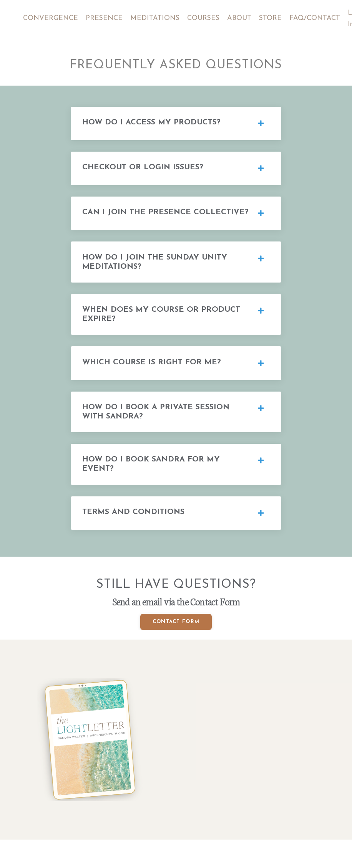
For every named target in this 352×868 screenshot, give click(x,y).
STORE (272, 18)
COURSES (204, 18)
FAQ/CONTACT (317, 18)
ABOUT (241, 18)
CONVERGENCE (51, 18)
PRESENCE (104, 18)
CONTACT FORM (176, 635)
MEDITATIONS (155, 18)
